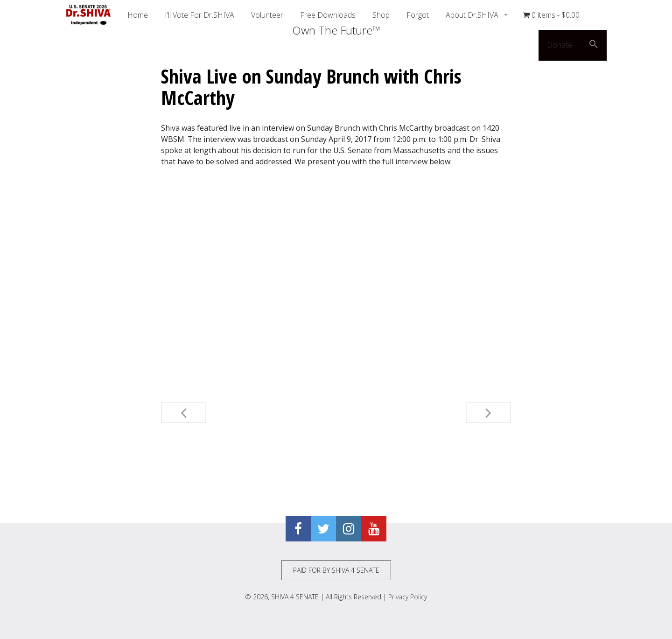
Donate (560, 45)
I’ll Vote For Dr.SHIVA (199, 15)
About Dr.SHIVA (473, 15)
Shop (381, 15)
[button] (594, 45)
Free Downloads (328, 15)
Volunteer (267, 15)
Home (138, 15)
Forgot (418, 15)
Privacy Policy (408, 597)
